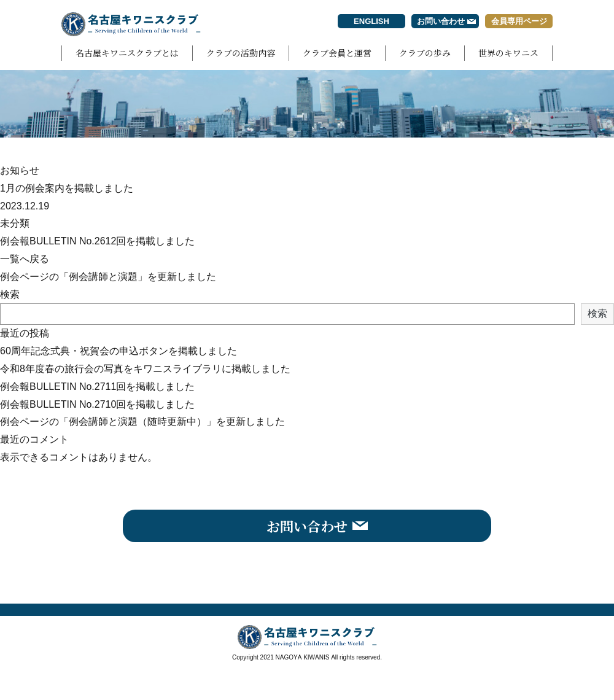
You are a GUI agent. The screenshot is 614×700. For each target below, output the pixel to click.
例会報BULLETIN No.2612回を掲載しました (97, 241)
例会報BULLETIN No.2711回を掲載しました (97, 387)
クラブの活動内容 (241, 53)
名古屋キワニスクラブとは (127, 53)
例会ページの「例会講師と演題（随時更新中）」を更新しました (142, 422)
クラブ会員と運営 (337, 53)
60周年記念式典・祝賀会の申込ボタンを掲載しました (119, 351)
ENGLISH (371, 21)
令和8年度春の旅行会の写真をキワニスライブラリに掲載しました (145, 369)
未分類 (15, 223)
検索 (10, 294)
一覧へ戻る (25, 259)
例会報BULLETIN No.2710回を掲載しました (97, 404)
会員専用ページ (519, 21)
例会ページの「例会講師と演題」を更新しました (108, 277)
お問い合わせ (441, 21)
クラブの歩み (425, 53)
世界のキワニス (508, 53)
